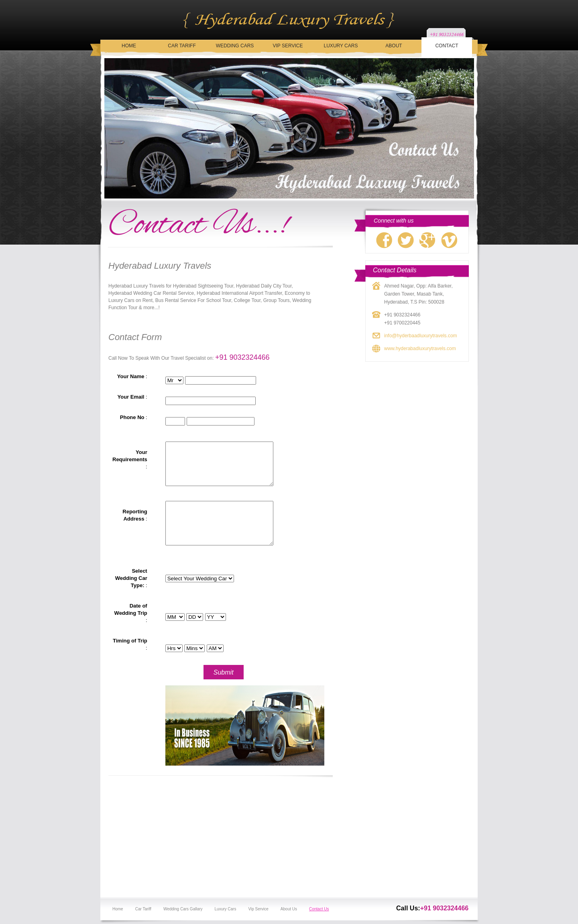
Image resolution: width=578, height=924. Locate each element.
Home (129, 46)
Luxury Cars (341, 46)
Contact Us (319, 909)
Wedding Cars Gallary (183, 909)
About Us (289, 909)
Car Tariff (182, 46)
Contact (447, 46)
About (394, 46)
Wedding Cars (235, 46)
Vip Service (288, 46)
